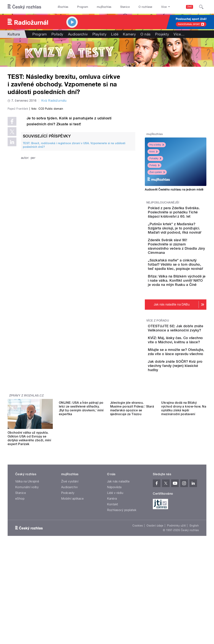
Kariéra (112, 566)
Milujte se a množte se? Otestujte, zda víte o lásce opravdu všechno (188, 410)
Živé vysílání (157, 172)
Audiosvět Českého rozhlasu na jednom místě (174, 190)
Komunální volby (27, 554)
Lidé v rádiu (115, 560)
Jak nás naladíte (118, 548)
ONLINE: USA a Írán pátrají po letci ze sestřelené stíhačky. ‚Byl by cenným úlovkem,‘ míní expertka (81, 505)
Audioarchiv (78, 34)
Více (179, 34)
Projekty (162, 34)
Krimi (153, 152)
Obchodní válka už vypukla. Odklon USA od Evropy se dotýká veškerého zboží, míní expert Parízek (29, 505)
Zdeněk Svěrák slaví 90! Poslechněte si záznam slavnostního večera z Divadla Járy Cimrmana (187, 265)
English (194, 593)
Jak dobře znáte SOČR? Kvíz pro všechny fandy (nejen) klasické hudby (187, 431)
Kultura (14, 34)
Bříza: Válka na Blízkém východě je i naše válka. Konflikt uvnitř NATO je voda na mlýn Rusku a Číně (187, 314)
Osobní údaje (155, 593)
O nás (145, 34)
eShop (20, 566)
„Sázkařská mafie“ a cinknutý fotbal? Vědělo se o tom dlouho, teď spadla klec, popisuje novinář (187, 290)
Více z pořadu (158, 358)
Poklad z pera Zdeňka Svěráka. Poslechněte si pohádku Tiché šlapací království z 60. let (187, 216)
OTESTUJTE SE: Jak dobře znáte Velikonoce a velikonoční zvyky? (186, 370)
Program (83, 7)
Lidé (115, 34)
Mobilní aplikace (73, 566)
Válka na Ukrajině (27, 548)
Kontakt (113, 571)
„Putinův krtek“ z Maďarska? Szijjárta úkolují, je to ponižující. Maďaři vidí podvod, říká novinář (187, 241)
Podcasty (68, 560)
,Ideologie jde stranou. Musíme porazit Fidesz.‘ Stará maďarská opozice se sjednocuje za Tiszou (132, 505)
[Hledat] (201, 7)
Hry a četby (157, 145)
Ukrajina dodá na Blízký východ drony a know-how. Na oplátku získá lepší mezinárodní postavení (184, 505)
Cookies (138, 593)
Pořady (57, 34)
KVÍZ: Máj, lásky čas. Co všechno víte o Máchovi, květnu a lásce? (186, 390)
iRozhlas (63, 7)
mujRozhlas (104, 7)
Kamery (129, 34)
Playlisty (99, 34)
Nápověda (114, 554)
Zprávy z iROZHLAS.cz (26, 462)
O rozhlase (145, 7)
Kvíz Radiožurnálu (54, 101)
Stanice (125, 7)
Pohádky (155, 158)
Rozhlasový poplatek (122, 577)
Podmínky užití (176, 593)
